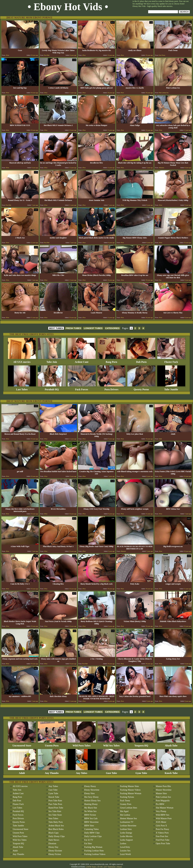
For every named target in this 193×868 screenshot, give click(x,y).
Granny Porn (126, 804)
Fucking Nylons (127, 797)
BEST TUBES (56, 328)
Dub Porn (141, 361)
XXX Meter (161, 822)
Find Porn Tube (163, 840)
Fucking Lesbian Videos (95, 854)
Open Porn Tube (163, 844)
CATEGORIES (112, 328)
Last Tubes (22, 388)
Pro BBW (160, 804)
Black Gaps (54, 833)
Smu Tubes (53, 818)
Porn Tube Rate (55, 801)
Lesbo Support (126, 840)
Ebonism (52, 844)
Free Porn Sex (162, 836)
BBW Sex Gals (91, 818)
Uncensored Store (22, 744)
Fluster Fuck (171, 361)
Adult (22, 772)
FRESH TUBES (73, 328)
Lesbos (123, 844)
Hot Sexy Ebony (92, 797)
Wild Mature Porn (164, 818)
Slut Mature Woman (165, 808)
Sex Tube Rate (55, 811)
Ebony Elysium (55, 851)
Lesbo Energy (126, 833)
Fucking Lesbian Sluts (94, 851)
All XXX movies (22, 361)
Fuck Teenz (125, 801)
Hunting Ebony (91, 804)
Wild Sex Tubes (112, 744)
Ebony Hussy (90, 786)
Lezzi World (125, 854)
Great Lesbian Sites (129, 808)
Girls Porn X (161, 826)
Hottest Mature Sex (129, 818)
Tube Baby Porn (56, 822)
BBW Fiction (90, 815)
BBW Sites (89, 826)
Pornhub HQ (52, 388)
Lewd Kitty (125, 847)
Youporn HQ (141, 744)
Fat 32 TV (89, 840)
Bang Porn (112, 361)
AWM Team (91, 867)
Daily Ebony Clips (57, 836)
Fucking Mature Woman (131, 793)
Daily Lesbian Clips (93, 836)
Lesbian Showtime (128, 826)
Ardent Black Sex (56, 826)
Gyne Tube (141, 772)
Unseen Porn (52, 744)
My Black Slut (91, 808)
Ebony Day (53, 847)
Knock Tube (171, 772)
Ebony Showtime (92, 790)
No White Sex (90, 811)
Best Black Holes (56, 829)
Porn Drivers (112, 388)
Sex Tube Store (55, 815)
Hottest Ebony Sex (92, 801)
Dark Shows (54, 840)
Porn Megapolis (163, 801)
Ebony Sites (90, 793)
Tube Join (52, 361)
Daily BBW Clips (92, 833)
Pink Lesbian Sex (163, 797)
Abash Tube (171, 744)
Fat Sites (88, 844)
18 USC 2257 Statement (106, 867)
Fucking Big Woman (93, 847)
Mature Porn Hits (163, 786)
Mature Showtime (164, 790)
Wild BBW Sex (163, 815)
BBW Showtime (91, 822)
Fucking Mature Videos (130, 790)
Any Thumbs (52, 772)
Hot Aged (124, 811)
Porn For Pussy (163, 829)
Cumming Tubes (92, 829)
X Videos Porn (162, 833)
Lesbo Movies (126, 836)
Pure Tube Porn (55, 804)
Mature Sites (161, 793)
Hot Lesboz (125, 815)
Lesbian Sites (126, 829)
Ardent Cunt (82, 361)
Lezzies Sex (125, 851)
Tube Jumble (171, 388)
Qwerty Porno (141, 388)
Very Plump (161, 811)
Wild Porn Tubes (82, 744)
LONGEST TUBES (93, 328)
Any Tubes (82, 772)
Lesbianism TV (127, 822)
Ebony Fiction (55, 854)
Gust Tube (112, 772)
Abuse (119, 867)
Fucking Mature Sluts (129, 786)
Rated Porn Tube (56, 808)
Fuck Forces (82, 388)
